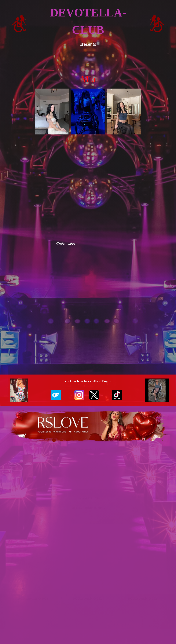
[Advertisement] (88, 60)
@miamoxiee (66, 243)
